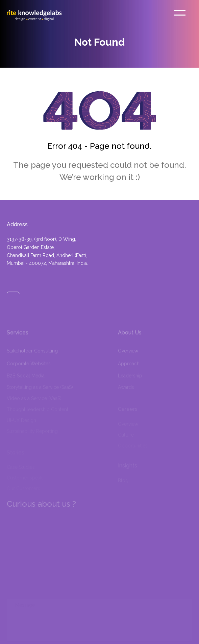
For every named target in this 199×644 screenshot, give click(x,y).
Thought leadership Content (38, 411)
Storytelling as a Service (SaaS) (40, 390)
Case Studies (21, 468)
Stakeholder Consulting (32, 357)
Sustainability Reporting (32, 433)
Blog (123, 482)
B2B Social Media (26, 379)
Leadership (130, 379)
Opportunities (133, 447)
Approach (129, 368)
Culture (126, 436)
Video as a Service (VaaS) (34, 401)
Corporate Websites (29, 368)
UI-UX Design (21, 422)
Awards (126, 390)
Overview (128, 357)
